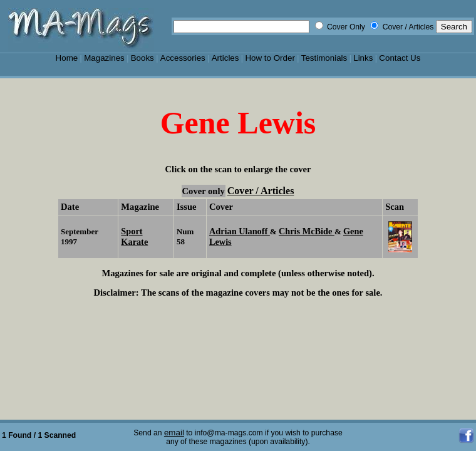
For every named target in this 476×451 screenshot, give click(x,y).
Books (142, 58)
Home (67, 58)
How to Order (270, 58)
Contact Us (400, 58)
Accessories (183, 58)
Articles (225, 58)
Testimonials (324, 58)
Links (363, 58)
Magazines (104, 58)
